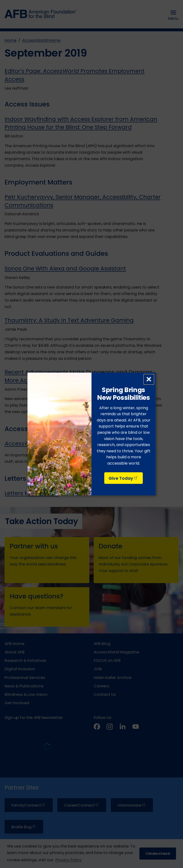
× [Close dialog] (149, 379)
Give (123, 478)
